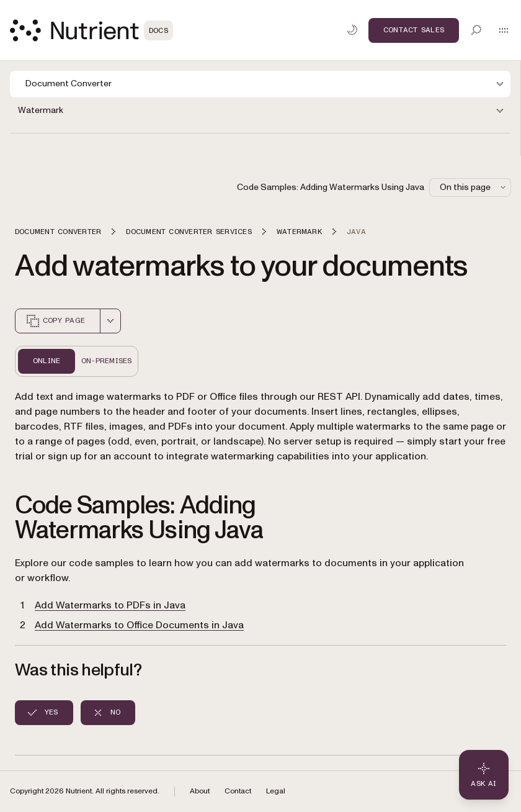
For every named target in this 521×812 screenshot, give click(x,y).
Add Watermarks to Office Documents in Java (139, 625)
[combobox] (110, 321)
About (200, 791)
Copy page (55, 321)
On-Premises (107, 361)
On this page (474, 187)
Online (47, 361)
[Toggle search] (476, 30)
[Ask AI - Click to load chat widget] (484, 775)
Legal (276, 791)
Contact (238, 791)
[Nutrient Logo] (91, 30)
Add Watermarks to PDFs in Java (110, 605)
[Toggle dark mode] (352, 30)
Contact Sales (414, 30)
